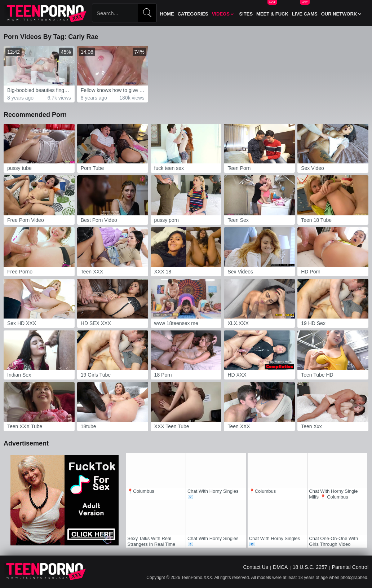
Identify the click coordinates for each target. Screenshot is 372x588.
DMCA (280, 567)
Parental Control (350, 567)
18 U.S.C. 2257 (310, 567)
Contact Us (255, 567)
